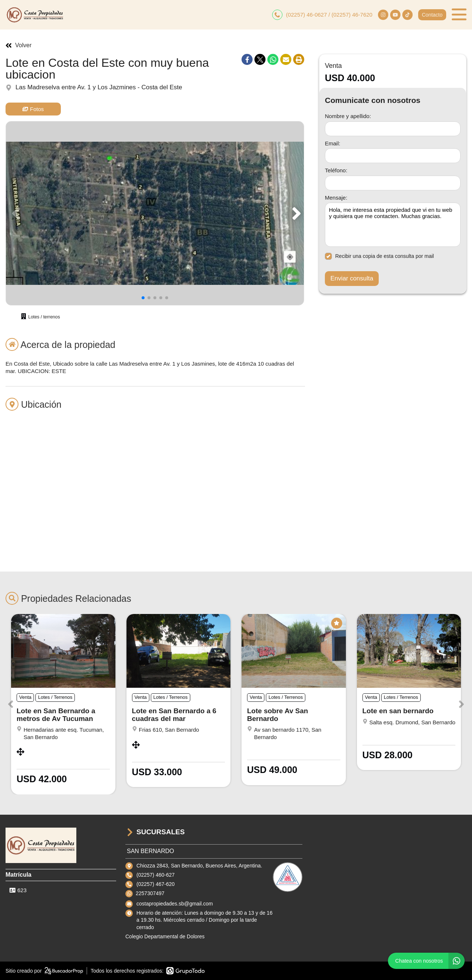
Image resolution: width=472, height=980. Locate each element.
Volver (18, 45)
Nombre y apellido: (348, 116)
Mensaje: (336, 198)
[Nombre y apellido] (393, 129)
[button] (295, 213)
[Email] (393, 156)
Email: (333, 143)
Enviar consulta (352, 278)
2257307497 (150, 893)
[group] (155, 213)
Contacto (432, 15)
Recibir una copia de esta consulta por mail (379, 256)
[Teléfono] (393, 183)
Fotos (33, 109)
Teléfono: (336, 170)
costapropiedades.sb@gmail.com (175, 904)
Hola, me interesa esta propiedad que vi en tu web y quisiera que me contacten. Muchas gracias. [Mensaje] (393, 225)
